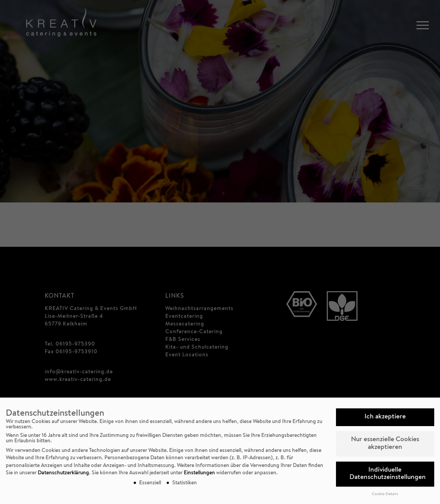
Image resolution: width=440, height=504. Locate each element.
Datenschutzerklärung (63, 473)
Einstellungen (199, 473)
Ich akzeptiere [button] (385, 417)
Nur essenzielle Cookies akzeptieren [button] (385, 444)
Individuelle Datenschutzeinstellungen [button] (388, 474)
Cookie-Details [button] (385, 494)
